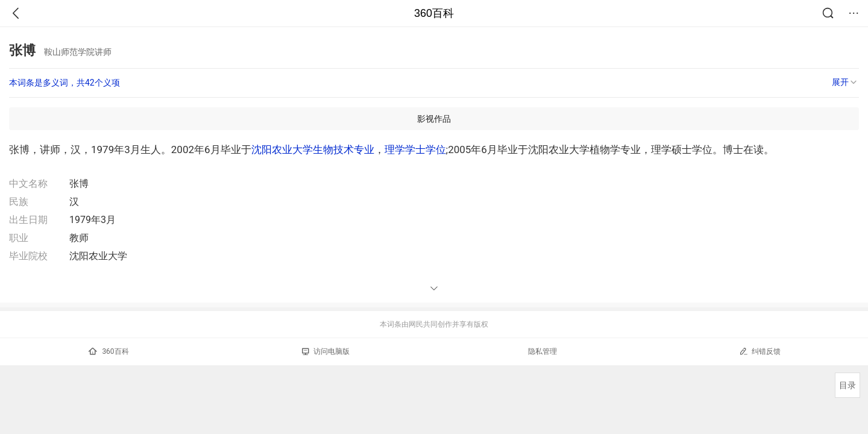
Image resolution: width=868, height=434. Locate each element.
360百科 (434, 13)
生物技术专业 (344, 149)
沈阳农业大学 (282, 149)
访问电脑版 (326, 351)
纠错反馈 (760, 351)
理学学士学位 (415, 149)
